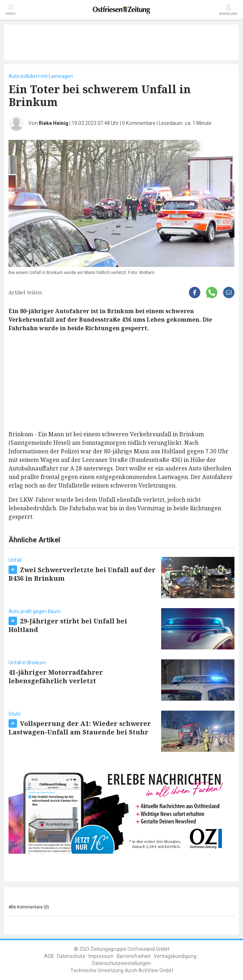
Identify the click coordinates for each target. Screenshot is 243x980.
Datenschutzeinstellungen (121, 963)
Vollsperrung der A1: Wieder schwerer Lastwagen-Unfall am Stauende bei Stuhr (80, 728)
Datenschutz (71, 956)
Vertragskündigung (175, 956)
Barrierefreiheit (134, 956)
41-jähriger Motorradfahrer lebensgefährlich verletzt (56, 676)
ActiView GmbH (156, 971)
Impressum (101, 956)
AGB (49, 956)
